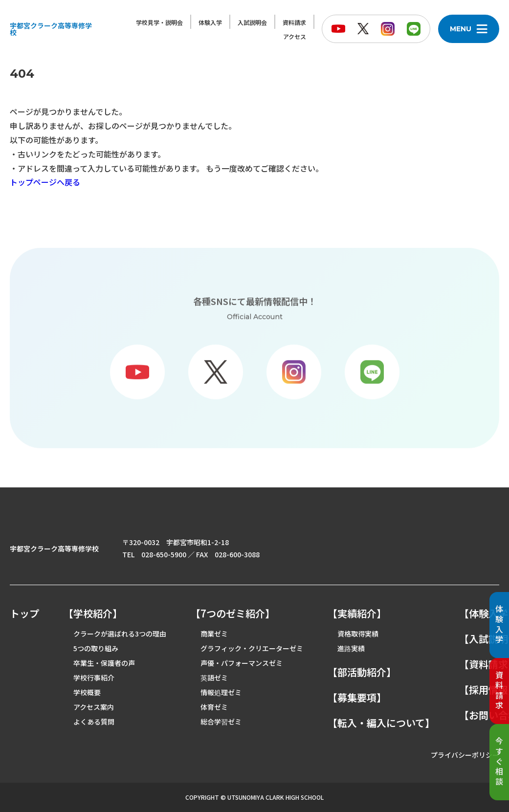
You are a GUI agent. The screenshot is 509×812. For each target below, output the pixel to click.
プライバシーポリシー (465, 755)
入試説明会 (252, 22)
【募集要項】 (357, 698)
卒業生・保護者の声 (104, 663)
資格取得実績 (358, 634)
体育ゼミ (214, 707)
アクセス (295, 36)
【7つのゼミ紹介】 (233, 614)
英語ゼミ (214, 678)
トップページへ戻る (45, 182)
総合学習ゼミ (221, 722)
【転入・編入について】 (381, 723)
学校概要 (87, 692)
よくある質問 (94, 722)
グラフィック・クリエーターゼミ (252, 648)
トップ (24, 614)
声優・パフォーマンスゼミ (242, 663)
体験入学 (210, 22)
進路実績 (351, 648)
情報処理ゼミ (221, 692)
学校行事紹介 (94, 678)
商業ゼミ (214, 634)
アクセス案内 (94, 707)
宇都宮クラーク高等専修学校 (51, 29)
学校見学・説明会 (159, 22)
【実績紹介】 (357, 614)
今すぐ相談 (499, 762)
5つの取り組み (96, 648)
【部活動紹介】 (362, 672)
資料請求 (294, 22)
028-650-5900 (164, 554)
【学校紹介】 (93, 614)
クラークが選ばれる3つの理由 (120, 634)
